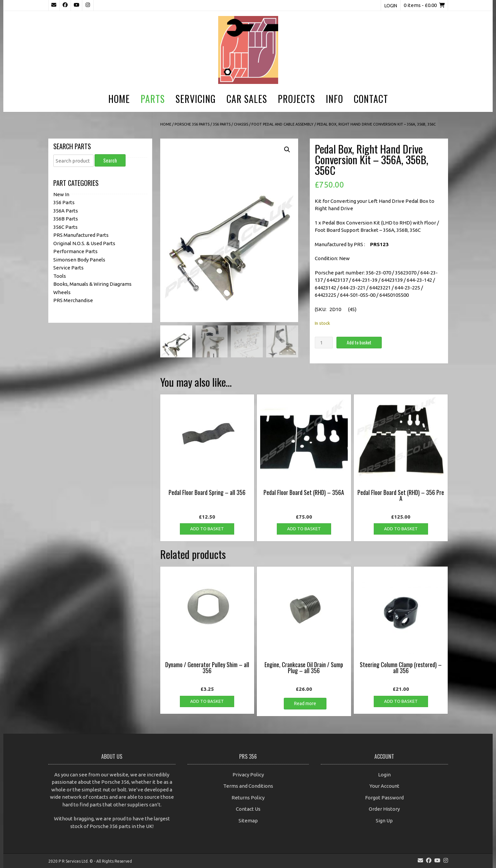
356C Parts (65, 227)
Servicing (196, 99)
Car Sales (247, 99)
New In (61, 194)
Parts (153, 99)
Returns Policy (248, 798)
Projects (296, 99)
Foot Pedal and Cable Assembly (282, 124)
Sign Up (384, 821)
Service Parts (68, 268)
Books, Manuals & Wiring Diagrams (92, 284)
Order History (384, 809)
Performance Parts (75, 251)
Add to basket (359, 342)
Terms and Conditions (248, 786)
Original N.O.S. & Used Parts (84, 243)
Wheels (62, 292)
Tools (60, 276)
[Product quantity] (324, 343)
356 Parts (222, 124)
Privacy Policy (248, 775)
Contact (371, 99)
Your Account (384, 786)
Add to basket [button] (207, 529)
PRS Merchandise (73, 300)
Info (334, 99)
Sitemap (248, 821)
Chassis (241, 124)
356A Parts (66, 211)
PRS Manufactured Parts (81, 235)
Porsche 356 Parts (192, 124)
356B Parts (66, 219)
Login (391, 6)
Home (119, 99)
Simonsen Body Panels (79, 260)
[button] (287, 150)
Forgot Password (384, 798)
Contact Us (248, 809)
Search (110, 160)
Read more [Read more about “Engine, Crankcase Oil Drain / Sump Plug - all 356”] (305, 703)
